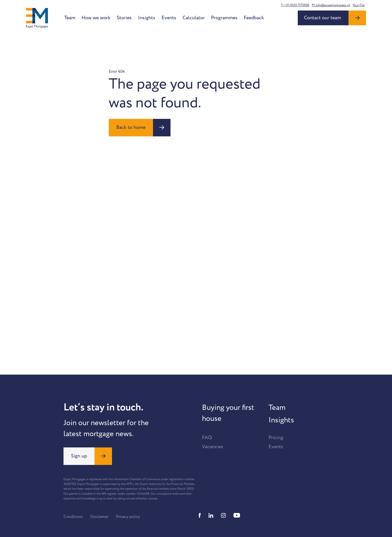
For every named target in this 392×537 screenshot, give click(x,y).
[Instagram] (223, 515)
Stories (124, 18)
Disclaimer (99, 517)
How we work (96, 18)
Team (70, 18)
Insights (147, 18)
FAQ (207, 438)
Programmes (224, 18)
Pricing (276, 438)
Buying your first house (228, 413)
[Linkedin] (211, 515)
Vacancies (213, 447)
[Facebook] (200, 515)
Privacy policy (128, 517)
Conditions (73, 517)
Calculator (194, 18)
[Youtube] (237, 515)
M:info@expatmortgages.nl (331, 5)
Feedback (254, 18)
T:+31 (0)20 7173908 (295, 5)
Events (169, 18)
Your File (359, 5)
